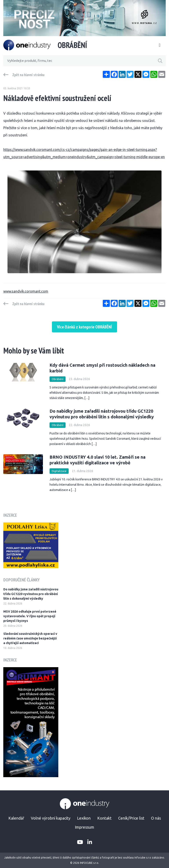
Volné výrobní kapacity (51, 818)
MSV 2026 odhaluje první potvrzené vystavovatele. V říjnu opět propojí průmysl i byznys (30, 616)
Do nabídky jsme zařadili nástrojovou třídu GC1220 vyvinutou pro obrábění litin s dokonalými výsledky (31, 594)
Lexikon (84, 818)
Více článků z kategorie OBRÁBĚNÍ (84, 327)
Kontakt (104, 818)
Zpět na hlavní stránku (28, 75)
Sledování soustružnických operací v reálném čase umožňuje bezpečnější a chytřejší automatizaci (30, 638)
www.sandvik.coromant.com (26, 291)
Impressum (84, 827)
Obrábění (58, 379)
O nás (156, 818)
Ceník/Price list (131, 818)
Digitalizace (59, 471)
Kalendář (16, 818)
